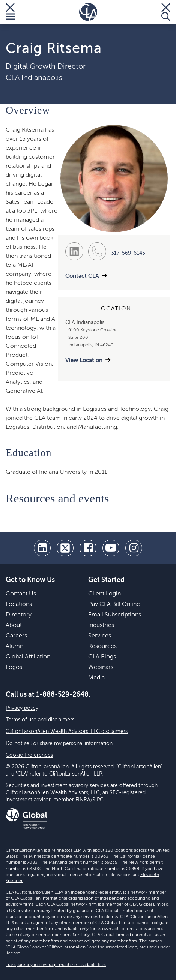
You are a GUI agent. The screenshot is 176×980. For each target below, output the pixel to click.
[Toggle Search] (166, 12)
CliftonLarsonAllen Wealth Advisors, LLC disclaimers (67, 732)
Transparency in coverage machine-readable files (56, 965)
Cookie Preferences (29, 755)
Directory (19, 615)
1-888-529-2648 (62, 695)
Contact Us (21, 594)
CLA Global (22, 899)
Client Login (105, 594)
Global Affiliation (28, 657)
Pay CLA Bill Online (114, 604)
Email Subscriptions (115, 615)
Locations (19, 604)
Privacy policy (22, 708)
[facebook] (88, 548)
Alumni (15, 646)
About (14, 625)
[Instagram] (134, 548)
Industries (101, 625)
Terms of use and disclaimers (40, 720)
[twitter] (65, 548)
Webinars (101, 667)
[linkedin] (42, 548)
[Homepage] (88, 12)
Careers (16, 636)
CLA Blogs (102, 657)
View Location (84, 360)
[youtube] (111, 548)
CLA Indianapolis (34, 78)
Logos (14, 667)
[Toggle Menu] (10, 12)
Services (100, 636)
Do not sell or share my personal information (59, 744)
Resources (102, 646)
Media (96, 678)
